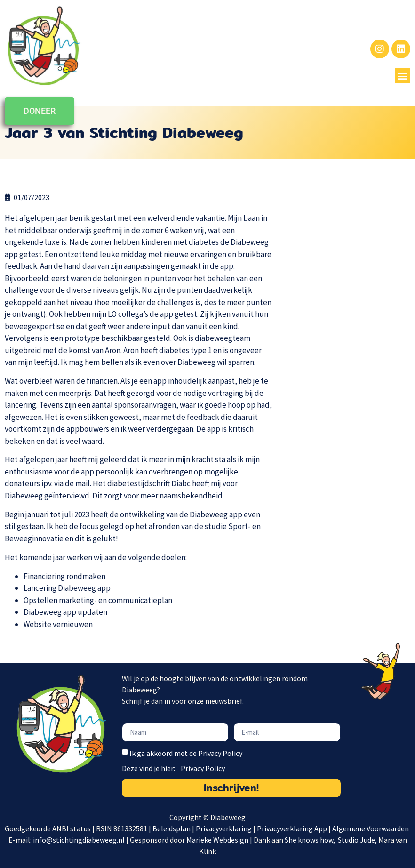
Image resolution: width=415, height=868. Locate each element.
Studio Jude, (358, 840)
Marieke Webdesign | (220, 840)
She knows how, (311, 840)
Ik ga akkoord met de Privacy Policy (186, 753)
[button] (403, 76)
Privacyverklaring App (293, 828)
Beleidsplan (172, 828)
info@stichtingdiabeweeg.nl (79, 840)
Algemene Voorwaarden (371, 828)
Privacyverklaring (224, 828)
